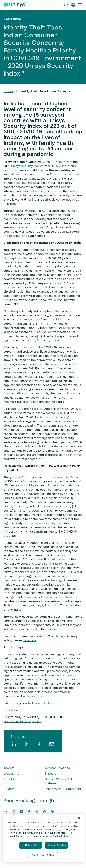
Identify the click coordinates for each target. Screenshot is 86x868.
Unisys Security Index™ (27, 166)
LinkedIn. (50, 703)
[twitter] (27, 744)
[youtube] (21, 812)
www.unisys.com (35, 696)
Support (50, 774)
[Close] (79, 818)
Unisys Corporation (64, 166)
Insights (9, 768)
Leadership (11, 774)
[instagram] (37, 812)
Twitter (32, 703)
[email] (52, 744)
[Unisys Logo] (14, 5)
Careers (9, 789)
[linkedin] (14, 744)
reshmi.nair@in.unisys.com (22, 721)
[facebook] (39, 744)
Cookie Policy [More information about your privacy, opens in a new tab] (60, 836)
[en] (73, 5)
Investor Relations (57, 768)
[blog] (45, 812)
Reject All (31, 845)
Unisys (8, 91)
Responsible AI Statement (63, 789)
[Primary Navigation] (80, 5)
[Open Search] (66, 5)
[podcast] (52, 812)
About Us (10, 779)
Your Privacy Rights (43, 855)
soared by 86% (56, 413)
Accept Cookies (57, 845)
